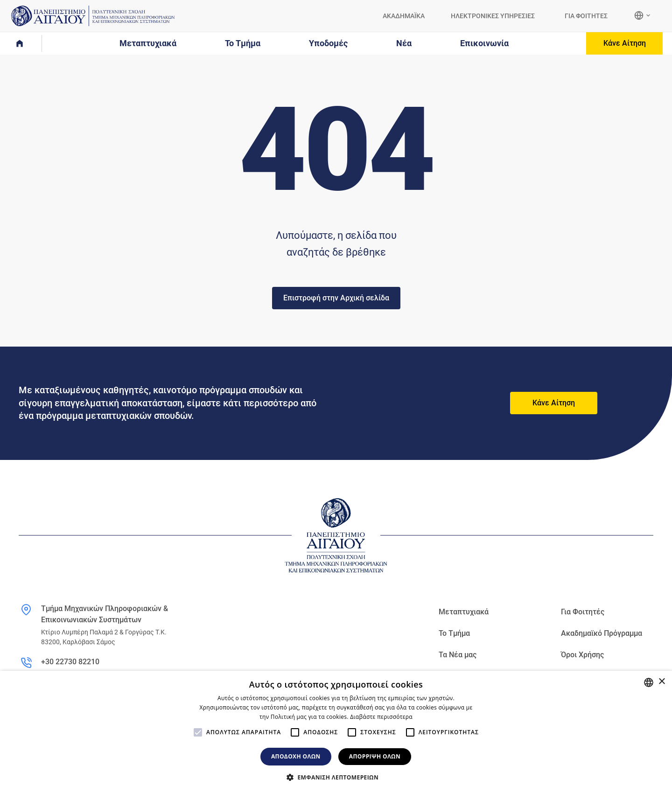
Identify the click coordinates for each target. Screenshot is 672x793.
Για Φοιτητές (583, 612)
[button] (336, 777)
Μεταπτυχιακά (464, 612)
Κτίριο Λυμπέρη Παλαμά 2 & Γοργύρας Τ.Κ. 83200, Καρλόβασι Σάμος (104, 637)
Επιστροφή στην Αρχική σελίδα (336, 298)
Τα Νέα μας (458, 655)
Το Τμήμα (454, 633)
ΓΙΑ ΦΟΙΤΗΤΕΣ (586, 16)
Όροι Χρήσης (582, 655)
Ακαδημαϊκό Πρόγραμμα (602, 633)
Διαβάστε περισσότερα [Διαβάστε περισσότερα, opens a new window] (381, 717)
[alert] (336, 732)
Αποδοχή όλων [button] (296, 756)
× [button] (661, 682)
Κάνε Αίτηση (625, 43)
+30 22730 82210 (70, 662)
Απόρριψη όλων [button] (375, 756)
